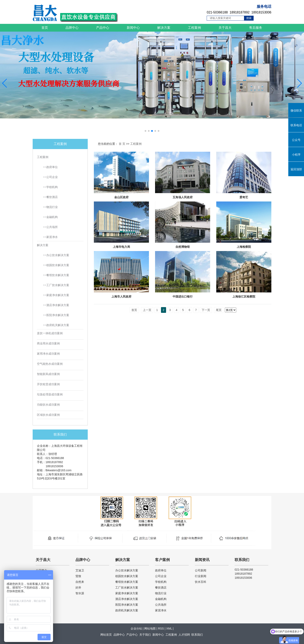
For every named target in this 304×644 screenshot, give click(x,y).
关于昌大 (225, 28)
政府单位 (161, 570)
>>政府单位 (50, 167)
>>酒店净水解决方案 (56, 305)
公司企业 (161, 576)
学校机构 (161, 582)
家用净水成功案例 (48, 354)
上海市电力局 (121, 247)
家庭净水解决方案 (127, 593)
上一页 (147, 310)
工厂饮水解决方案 (127, 588)
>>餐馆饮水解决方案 (56, 275)
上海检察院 (244, 247)
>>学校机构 (50, 187)
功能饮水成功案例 (48, 405)
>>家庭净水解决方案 (56, 295)
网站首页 (106, 635)
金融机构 (161, 599)
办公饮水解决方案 (127, 570)
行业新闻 (201, 576)
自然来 (80, 582)
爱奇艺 (244, 197)
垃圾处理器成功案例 (50, 394)
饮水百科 (201, 582)
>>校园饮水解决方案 (56, 265)
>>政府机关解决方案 (56, 325)
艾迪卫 (80, 570)
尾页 (219, 310)
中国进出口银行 (183, 297)
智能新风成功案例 (48, 374)
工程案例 (194, 28)
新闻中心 (133, 28)
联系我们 (197, 635)
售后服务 (256, 28)
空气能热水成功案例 (50, 364)
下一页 (206, 310)
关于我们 (145, 635)
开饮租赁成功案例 (48, 384)
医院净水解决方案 (127, 605)
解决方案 (164, 28)
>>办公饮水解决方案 (56, 255)
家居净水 (161, 610)
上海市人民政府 (121, 297)
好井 (78, 588)
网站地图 (150, 629)
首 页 (122, 144)
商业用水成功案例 (48, 344)
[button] (145, 131)
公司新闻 (201, 570)
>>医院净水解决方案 (56, 315)
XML (169, 629)
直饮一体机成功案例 (50, 333)
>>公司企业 (50, 177)
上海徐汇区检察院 (244, 297)
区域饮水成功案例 (48, 415)
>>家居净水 (50, 237)
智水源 (80, 593)
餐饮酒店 (161, 588)
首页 (45, 28)
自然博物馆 (183, 247)
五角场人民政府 (183, 197)
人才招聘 (184, 635)
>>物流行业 (50, 207)
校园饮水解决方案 (127, 576)
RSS (161, 629)
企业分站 (136, 629)
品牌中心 (72, 28)
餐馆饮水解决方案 (127, 582)
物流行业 (161, 593)
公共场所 (161, 605)
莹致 (78, 576)
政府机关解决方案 (127, 610)
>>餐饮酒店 (50, 197)
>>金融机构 (50, 217)
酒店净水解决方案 (127, 599)
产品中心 (103, 28)
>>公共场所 (50, 227)
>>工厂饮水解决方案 (56, 285)
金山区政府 (121, 197)
